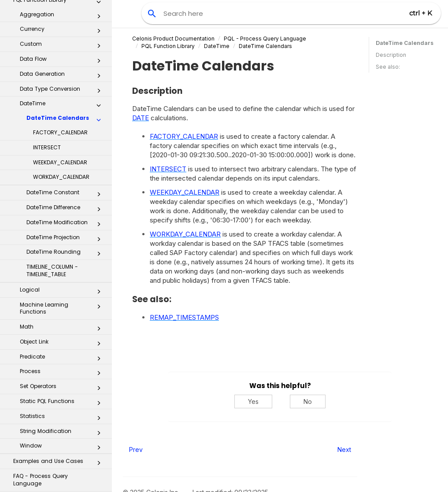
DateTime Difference (66, 98)
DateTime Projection (66, 128)
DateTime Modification (66, 113)
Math (63, 218)
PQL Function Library (168, 46)
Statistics (63, 307)
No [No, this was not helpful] (308, 401)
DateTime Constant (66, 83)
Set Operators (63, 277)
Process (63, 262)
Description (391, 55)
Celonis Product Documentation (173, 39)
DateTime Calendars (66, 9)
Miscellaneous (59, 389)
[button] (99, 11)
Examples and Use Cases (59, 352)
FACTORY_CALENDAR (60, 21)
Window (63, 337)
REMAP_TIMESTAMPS (184, 317)
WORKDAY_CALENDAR (61, 66)
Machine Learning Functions (63, 197)
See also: (388, 67)
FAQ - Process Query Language (41, 369)
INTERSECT (47, 36)
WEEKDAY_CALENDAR (60, 51)
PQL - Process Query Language (265, 39)
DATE (141, 118)
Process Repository (56, 481)
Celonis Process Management (56, 444)
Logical (63, 181)
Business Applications (56, 462)
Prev (136, 449)
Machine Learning (56, 407)
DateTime (217, 46)
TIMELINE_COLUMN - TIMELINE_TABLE (52, 159)
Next (344, 449)
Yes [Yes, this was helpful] (253, 401)
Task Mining (56, 425)
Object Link (63, 233)
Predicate (63, 248)
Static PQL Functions (63, 292)
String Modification (63, 322)
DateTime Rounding (66, 143)
